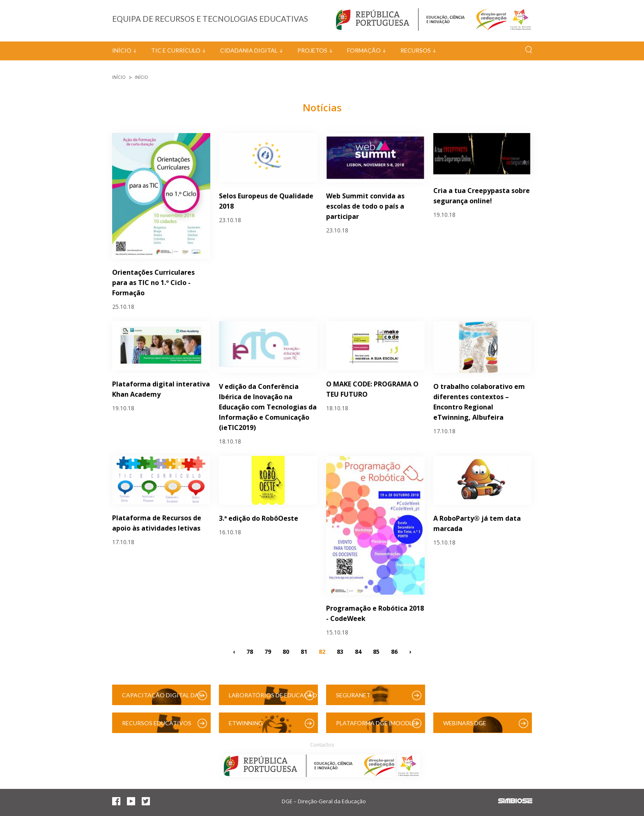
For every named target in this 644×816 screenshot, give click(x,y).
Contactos (322, 745)
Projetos (312, 50)
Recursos (416, 50)
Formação (364, 50)
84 (358, 651)
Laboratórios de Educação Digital (273, 698)
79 (268, 651)
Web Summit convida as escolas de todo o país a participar (365, 206)
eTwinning (246, 723)
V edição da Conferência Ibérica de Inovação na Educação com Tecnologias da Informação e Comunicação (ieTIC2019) (268, 407)
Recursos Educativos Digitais (157, 726)
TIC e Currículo (176, 50)
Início (122, 50)
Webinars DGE (465, 723)
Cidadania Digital (249, 50)
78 (250, 651)
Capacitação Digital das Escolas (162, 698)
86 (394, 651)
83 (340, 651)
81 (304, 651)
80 (286, 651)
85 (376, 651)
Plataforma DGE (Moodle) (377, 723)
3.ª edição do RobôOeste (259, 518)
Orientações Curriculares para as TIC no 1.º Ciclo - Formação (153, 283)
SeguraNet (353, 695)
